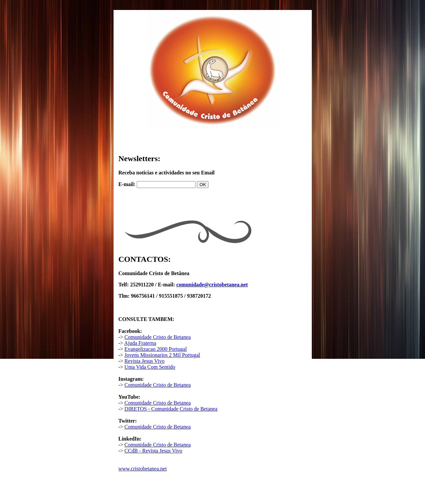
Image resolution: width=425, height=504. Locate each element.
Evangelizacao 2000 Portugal (156, 349)
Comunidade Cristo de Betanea (158, 337)
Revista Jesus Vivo (145, 361)
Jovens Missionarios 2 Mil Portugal (162, 355)
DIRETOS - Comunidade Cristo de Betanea (171, 409)
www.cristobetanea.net (143, 469)
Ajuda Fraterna (140, 343)
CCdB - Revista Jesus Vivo (153, 451)
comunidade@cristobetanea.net (212, 285)
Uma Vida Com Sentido (150, 367)
